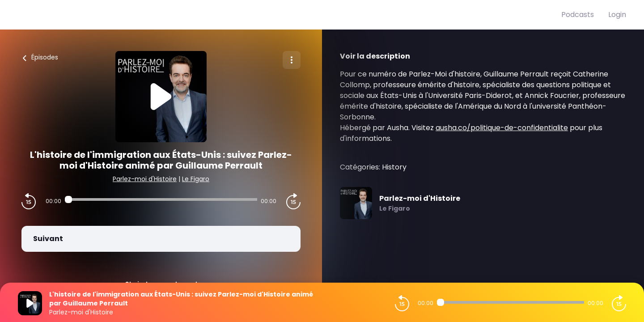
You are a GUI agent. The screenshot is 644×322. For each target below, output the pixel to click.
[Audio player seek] (161, 199)
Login (617, 15)
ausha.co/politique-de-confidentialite (502, 128)
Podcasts (578, 15)
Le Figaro (196, 179)
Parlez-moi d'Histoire (145, 179)
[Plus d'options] (292, 60)
